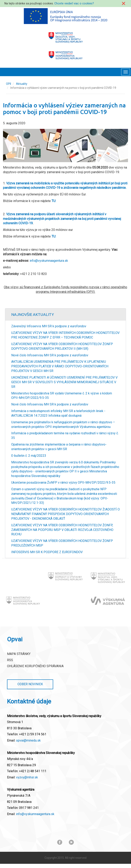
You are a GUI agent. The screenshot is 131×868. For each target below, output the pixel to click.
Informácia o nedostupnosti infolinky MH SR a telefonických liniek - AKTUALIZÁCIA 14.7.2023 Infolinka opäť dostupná (58, 413)
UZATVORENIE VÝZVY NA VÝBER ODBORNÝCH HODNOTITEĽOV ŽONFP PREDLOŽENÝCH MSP (62, 543)
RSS (10, 660)
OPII (9, 84)
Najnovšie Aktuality (33, 314)
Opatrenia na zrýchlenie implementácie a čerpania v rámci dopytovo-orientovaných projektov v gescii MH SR (59, 447)
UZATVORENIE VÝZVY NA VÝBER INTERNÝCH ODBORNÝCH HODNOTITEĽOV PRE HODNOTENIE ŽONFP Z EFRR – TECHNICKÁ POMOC (65, 335)
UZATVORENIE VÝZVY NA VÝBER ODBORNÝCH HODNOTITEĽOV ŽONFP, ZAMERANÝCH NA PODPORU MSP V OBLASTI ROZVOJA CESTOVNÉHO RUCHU (62, 530)
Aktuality (22, 84)
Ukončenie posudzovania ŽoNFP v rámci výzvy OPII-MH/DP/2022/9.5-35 (63, 483)
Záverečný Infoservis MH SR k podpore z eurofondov (49, 326)
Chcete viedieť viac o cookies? (74, 3)
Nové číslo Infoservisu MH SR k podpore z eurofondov (50, 355)
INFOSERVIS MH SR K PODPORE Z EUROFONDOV (47, 552)
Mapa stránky (19, 654)
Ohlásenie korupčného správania (35, 666)
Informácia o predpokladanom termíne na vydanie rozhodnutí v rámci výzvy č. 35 (65, 436)
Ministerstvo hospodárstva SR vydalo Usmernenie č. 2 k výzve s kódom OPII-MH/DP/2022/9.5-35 (62, 396)
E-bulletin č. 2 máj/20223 (29, 456)
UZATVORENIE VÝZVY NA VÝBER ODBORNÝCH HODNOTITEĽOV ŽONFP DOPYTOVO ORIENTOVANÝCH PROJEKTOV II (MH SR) (62, 346)
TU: (54, 201)
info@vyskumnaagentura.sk (49, 261)
